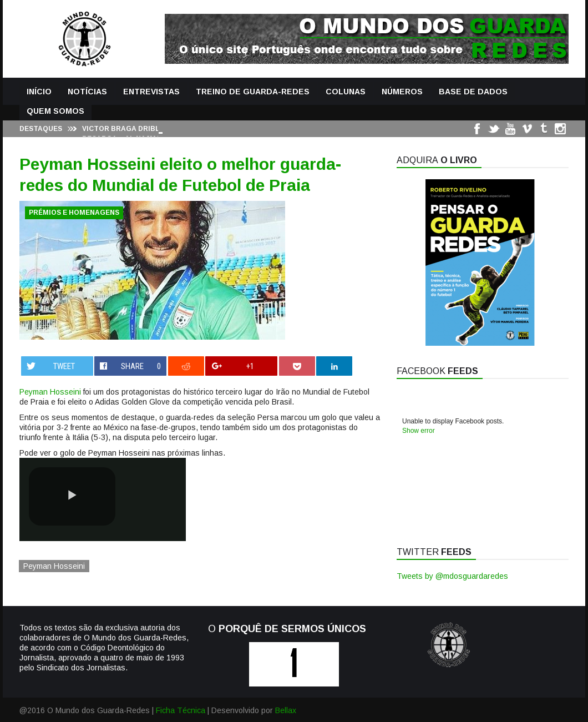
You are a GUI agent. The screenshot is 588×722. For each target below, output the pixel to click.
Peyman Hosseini (50, 392)
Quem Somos (55, 111)
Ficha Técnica (181, 710)
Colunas (346, 92)
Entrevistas (151, 92)
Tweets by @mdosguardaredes (452, 576)
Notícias (87, 92)
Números (402, 92)
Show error (419, 431)
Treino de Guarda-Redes (253, 92)
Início (39, 92)
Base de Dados (473, 92)
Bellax (286, 710)
